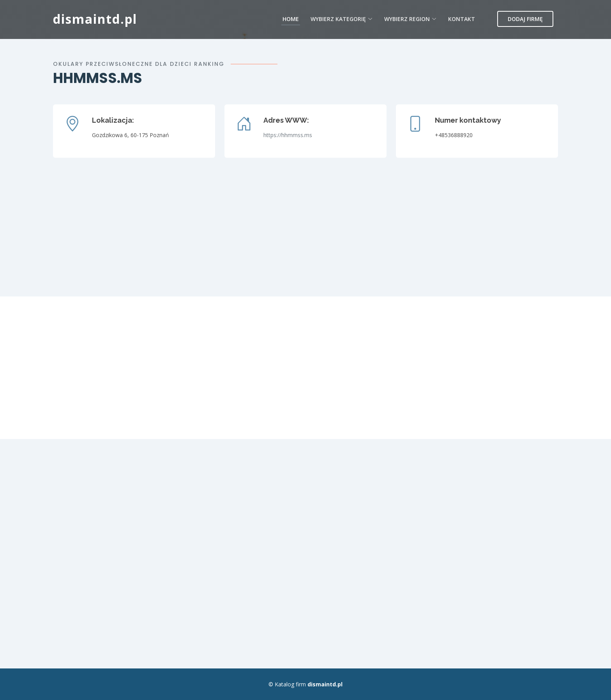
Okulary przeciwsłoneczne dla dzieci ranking (139, 64)
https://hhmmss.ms (288, 135)
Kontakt (462, 19)
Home (291, 19)
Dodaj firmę (525, 19)
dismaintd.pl (95, 19)
